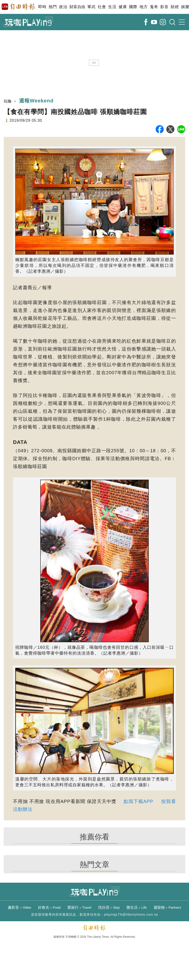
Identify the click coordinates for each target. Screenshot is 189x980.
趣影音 (20, 907)
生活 (112, 7)
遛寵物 (167, 907)
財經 (175, 7)
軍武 (91, 7)
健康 (123, 7)
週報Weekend (36, 101)
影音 (164, 7)
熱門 (53, 7)
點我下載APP (139, 801)
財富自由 (77, 7)
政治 (63, 7)
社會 (102, 7)
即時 (42, 7)
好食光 (49, 907)
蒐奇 (154, 7)
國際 (133, 7)
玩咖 (8, 101)
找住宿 (109, 907)
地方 (143, 7)
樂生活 (137, 907)
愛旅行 (79, 907)
